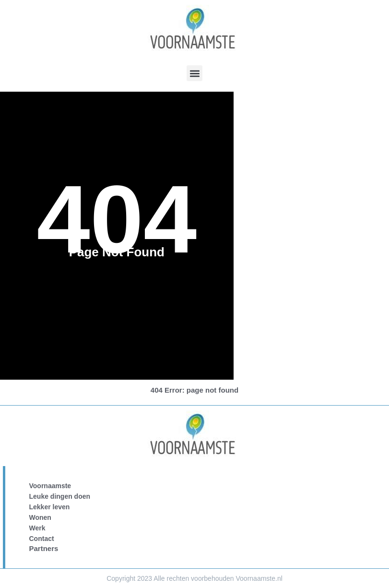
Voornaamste (50, 486)
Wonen (40, 517)
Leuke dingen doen (60, 496)
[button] (194, 73)
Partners (44, 548)
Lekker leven (50, 507)
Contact (42, 539)
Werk (37, 528)
